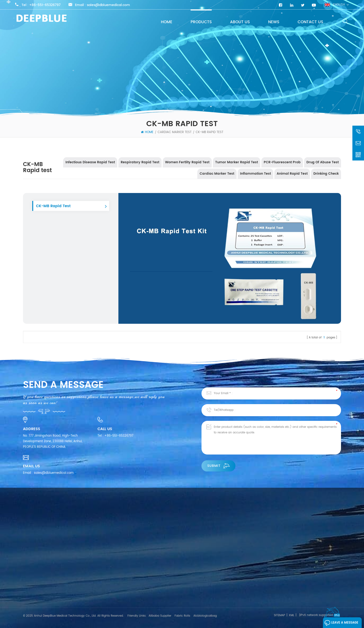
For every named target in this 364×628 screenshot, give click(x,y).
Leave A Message (341, 623)
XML (291, 615)
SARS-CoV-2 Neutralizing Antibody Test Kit (198, 586)
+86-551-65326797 (45, 5)
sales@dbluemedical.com (108, 5)
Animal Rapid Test (292, 174)
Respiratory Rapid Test (140, 162)
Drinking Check (326, 174)
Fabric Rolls (182, 616)
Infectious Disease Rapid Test (90, 162)
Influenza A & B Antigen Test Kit (189, 595)
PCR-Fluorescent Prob (282, 162)
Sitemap (279, 615)
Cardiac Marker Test (175, 132)
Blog (26, 600)
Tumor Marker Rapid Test (237, 162)
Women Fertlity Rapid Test (187, 162)
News (274, 22)
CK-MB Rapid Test (53, 206)
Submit (218, 466)
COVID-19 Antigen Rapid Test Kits (191, 578)
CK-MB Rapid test (210, 132)
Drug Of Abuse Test (323, 162)
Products (201, 22)
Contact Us (310, 22)
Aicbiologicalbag (205, 616)
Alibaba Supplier (160, 616)
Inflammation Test (255, 174)
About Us (240, 22)
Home (167, 22)
